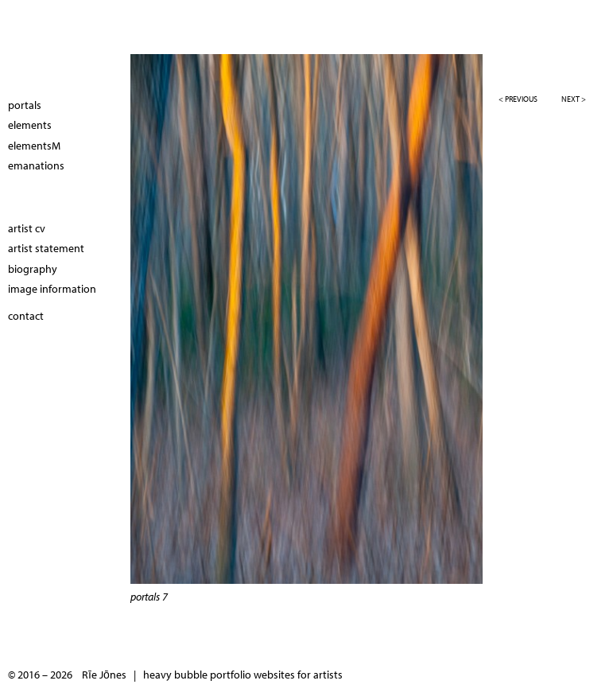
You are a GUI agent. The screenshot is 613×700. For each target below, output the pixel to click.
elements (30, 125)
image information (52, 289)
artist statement (46, 248)
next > (574, 99)
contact (26, 316)
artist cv (27, 228)
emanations (36, 165)
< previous (518, 99)
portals (25, 105)
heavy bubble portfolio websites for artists (243, 675)
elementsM (34, 146)
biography (33, 269)
